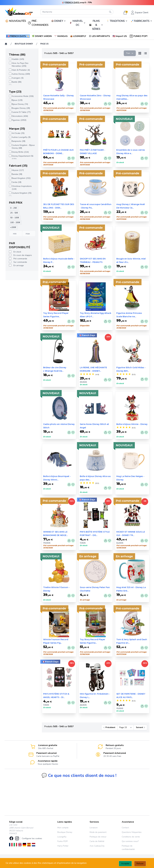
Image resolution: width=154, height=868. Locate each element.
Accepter (125, 864)
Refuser (140, 864)
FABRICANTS (142, 21)
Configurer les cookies (32, 838)
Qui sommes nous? (130, 841)
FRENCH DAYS (72, 2)
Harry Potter (63, 846)
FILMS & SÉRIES (96, 25)
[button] (120, 36)
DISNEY (59, 21)
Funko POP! (63, 841)
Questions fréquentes (132, 832)
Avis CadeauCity (97, 846)
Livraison (94, 828)
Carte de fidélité (97, 841)
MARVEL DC (78, 23)
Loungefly (62, 837)
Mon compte (63, 828)
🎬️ (96, 25)
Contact (125, 828)
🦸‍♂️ (77, 23)
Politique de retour (98, 837)
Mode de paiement (98, 832)
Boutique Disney (65, 832)
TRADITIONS (117, 21)
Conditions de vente (131, 837)
